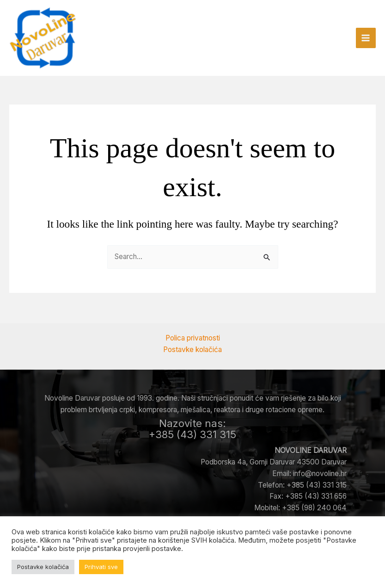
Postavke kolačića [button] (43, 567)
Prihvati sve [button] (101, 567)
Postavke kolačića (192, 350)
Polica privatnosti (193, 338)
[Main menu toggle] (366, 39)
